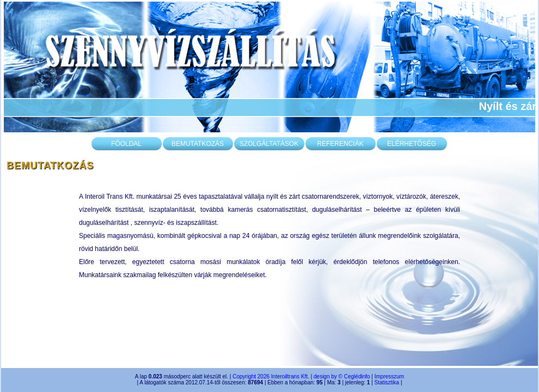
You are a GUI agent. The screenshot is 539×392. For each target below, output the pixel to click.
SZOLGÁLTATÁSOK (269, 144)
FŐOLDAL (126, 144)
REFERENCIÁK (340, 144)
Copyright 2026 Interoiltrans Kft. (271, 376)
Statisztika (387, 382)
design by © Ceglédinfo (342, 376)
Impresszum (389, 376)
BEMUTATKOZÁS (198, 144)
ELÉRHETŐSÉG (412, 144)
